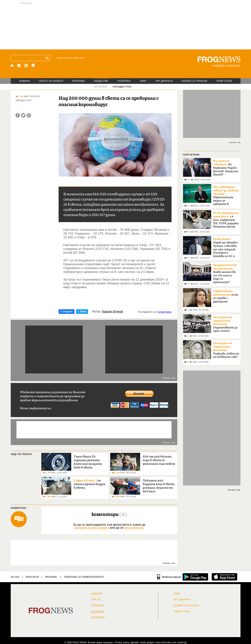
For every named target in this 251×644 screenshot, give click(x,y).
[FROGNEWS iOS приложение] (224, 577)
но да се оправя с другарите (226, 296)
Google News (164, 312)
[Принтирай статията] (29, 115)
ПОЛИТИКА (124, 81)
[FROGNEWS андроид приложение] (195, 577)
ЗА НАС (15, 577)
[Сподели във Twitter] (23, 115)
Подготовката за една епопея (225, 324)
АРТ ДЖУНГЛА (164, 81)
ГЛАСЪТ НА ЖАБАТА (51, 81)
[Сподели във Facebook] (18, 115)
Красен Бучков (112, 312)
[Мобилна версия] (169, 577)
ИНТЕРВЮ (79, 81)
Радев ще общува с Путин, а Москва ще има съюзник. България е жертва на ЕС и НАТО (226, 249)
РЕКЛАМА (51, 577)
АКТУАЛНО (101, 87)
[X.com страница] (26, 65)
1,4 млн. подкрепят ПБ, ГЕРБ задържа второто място (226, 220)
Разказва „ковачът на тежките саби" (226, 350)
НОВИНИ (24, 81)
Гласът (96, 600)
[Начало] (12, 65)
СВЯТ (143, 81)
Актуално (98, 612)
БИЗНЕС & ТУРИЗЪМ (195, 81)
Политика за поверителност (84, 577)
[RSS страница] (33, 65)
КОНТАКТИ (32, 577)
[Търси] (48, 58)
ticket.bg (182, 642)
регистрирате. (134, 528)
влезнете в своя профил (92, 528)
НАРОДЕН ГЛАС (122, 87)
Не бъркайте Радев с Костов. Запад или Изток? (226, 168)
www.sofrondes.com (166, 642)
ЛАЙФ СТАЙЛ (224, 81)
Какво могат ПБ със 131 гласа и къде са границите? (225, 274)
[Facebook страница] (19, 65)
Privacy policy (122, 642)
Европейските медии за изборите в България (226, 197)
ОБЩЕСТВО (101, 81)
